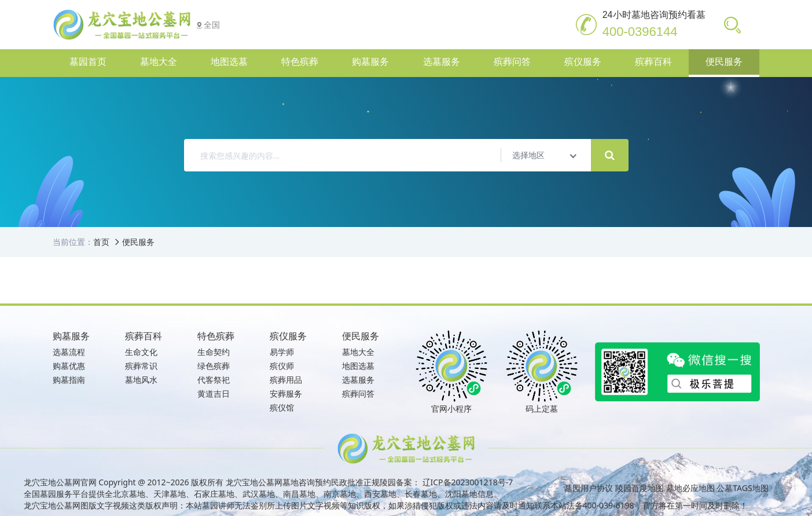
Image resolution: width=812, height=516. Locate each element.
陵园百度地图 (640, 488)
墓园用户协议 (589, 488)
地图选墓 (358, 366)
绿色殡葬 (214, 366)
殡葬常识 (141, 366)
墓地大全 (358, 352)
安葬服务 (286, 394)
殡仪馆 (282, 407)
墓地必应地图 (690, 488)
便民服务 (138, 242)
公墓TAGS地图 (742, 488)
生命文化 (141, 352)
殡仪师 (282, 366)
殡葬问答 (358, 394)
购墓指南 (69, 380)
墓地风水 (141, 380)
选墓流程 (69, 352)
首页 (101, 242)
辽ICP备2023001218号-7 (468, 482)
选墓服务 (358, 380)
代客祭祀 (214, 380)
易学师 (282, 352)
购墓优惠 (69, 366)
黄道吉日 (214, 394)
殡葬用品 (286, 380)
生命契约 (214, 352)
